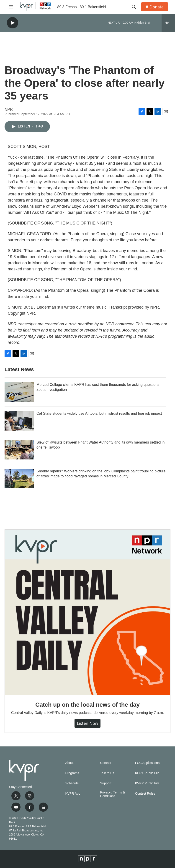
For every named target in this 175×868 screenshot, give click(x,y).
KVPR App (73, 794)
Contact (106, 763)
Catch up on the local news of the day (87, 705)
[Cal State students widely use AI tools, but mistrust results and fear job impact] (19, 421)
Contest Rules (145, 794)
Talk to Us (107, 773)
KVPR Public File (147, 783)
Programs (72, 773)
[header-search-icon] (134, 7)
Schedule (72, 783)
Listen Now (87, 723)
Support (106, 783)
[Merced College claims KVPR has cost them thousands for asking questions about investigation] (19, 392)
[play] (13, 23)
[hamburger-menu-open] (11, 7)
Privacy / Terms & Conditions (113, 794)
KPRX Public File (147, 773)
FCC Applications (147, 763)
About (69, 763)
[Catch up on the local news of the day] (87, 612)
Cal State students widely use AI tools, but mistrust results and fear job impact (99, 413)
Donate (157, 7)
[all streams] (168, 23)
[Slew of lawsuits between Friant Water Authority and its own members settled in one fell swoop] (19, 450)
